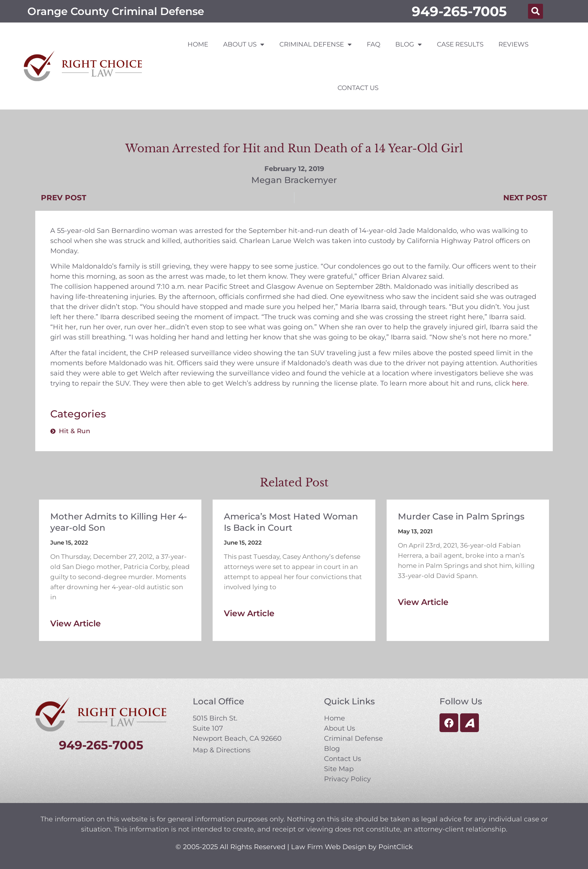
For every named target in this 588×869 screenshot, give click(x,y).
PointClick (396, 847)
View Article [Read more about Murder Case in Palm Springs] (423, 602)
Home (198, 44)
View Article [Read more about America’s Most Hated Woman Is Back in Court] (249, 613)
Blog (409, 44)
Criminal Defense (316, 44)
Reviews (513, 44)
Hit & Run (75, 431)
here (520, 383)
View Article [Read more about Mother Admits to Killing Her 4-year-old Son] (76, 624)
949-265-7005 (459, 11)
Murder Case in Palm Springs (461, 516)
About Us (244, 44)
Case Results (460, 44)
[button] (535, 11)
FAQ (373, 44)
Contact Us (358, 88)
